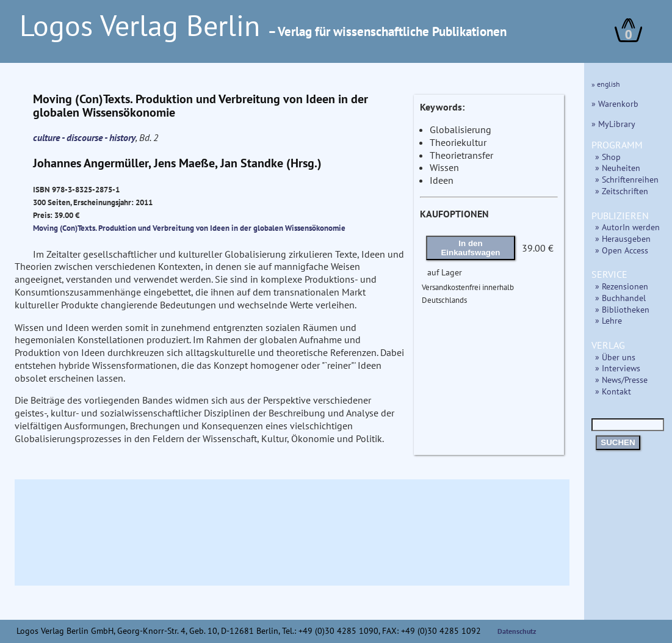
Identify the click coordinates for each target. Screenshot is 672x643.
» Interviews (618, 368)
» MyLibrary (613, 124)
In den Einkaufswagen (470, 248)
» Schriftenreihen (627, 179)
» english (606, 84)
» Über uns (615, 357)
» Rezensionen (622, 286)
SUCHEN (618, 442)
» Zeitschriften (622, 191)
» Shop (608, 157)
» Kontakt (613, 391)
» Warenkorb (615, 104)
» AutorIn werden (627, 227)
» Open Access (622, 250)
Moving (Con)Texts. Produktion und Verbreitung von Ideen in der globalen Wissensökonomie (189, 228)
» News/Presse (621, 380)
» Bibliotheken (622, 309)
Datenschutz (517, 631)
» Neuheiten (618, 168)
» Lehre (609, 320)
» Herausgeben (623, 238)
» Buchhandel (620, 298)
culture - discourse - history (84, 137)
